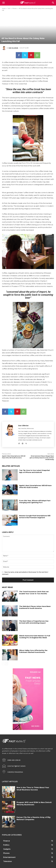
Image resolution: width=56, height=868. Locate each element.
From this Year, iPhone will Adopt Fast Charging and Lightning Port (35, 502)
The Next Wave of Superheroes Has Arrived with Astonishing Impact (34, 622)
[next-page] (7, 664)
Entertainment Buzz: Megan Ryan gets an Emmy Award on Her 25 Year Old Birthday (42, 458)
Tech (9, 8)
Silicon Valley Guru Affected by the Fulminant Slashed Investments (33, 651)
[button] (53, 3)
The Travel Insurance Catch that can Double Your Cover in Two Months (34, 593)
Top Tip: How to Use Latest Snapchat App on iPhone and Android (34, 471)
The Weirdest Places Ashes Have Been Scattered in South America (35, 607)
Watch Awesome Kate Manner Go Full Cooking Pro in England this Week (35, 637)
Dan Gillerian (13, 48)
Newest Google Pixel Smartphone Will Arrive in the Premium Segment (35, 517)
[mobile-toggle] (3, 3)
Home (4, 8)
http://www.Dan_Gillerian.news (26, 429)
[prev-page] (3, 664)
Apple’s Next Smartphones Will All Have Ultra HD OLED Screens (14, 457)
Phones (15, 8)
